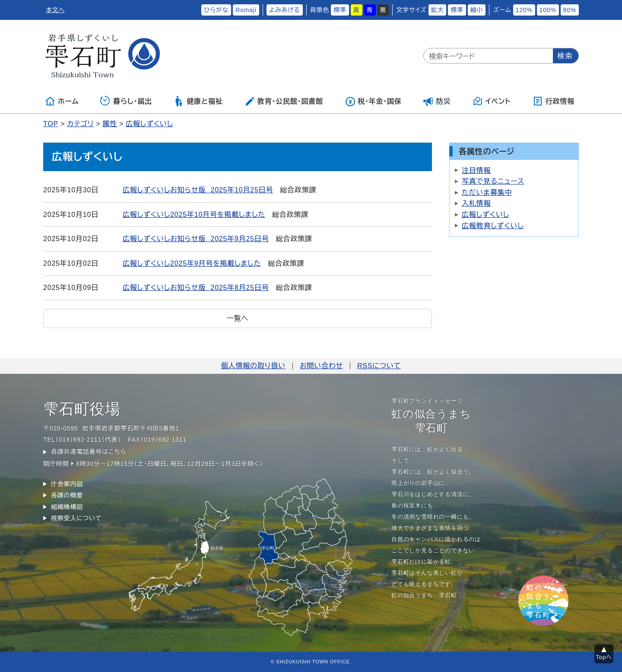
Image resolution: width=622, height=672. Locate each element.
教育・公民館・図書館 (284, 101)
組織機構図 (67, 507)
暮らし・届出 (126, 101)
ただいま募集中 (487, 193)
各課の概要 (67, 495)
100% (548, 10)
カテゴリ (80, 124)
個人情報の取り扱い (253, 366)
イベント (492, 101)
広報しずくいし (149, 124)
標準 (340, 10)
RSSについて (379, 366)
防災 (437, 101)
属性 (110, 124)
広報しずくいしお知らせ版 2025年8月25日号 (196, 288)
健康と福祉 (198, 101)
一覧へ (238, 318)
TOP (51, 124)
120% (524, 10)
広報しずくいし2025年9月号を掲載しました (192, 263)
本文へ (55, 10)
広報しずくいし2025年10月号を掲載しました (194, 215)
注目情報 (476, 170)
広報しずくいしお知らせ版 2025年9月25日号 (196, 239)
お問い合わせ (321, 366)
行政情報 (554, 101)
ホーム (62, 101)
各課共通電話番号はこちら (89, 452)
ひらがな (216, 10)
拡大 (438, 10)
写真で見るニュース (493, 181)
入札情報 (476, 203)
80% (570, 10)
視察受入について (76, 518)
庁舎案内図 (67, 484)
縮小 (477, 10)
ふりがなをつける (172, 10)
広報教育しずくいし (493, 226)
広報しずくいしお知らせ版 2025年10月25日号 (198, 190)
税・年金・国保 (373, 101)
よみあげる (285, 10)
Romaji (246, 10)
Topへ (604, 657)
